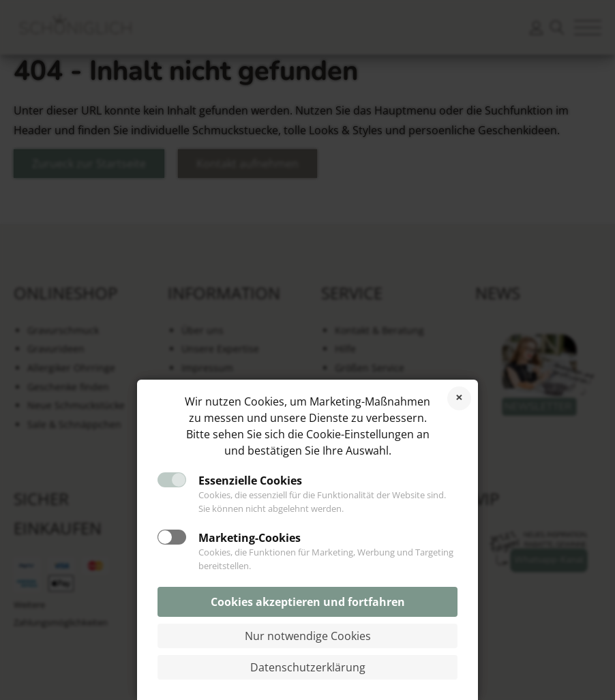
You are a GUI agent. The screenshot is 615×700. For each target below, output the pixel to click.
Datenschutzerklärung (308, 667)
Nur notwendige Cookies (308, 636)
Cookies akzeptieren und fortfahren (308, 602)
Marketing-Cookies (250, 538)
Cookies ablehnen (459, 398)
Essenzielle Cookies (250, 481)
